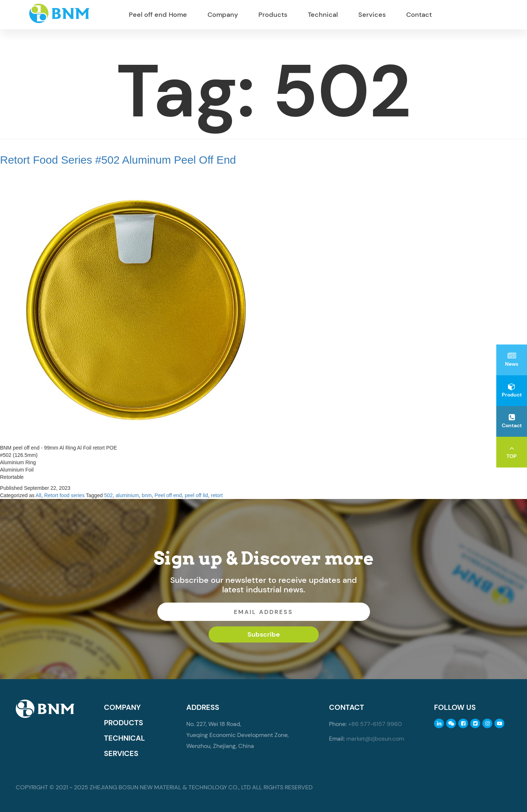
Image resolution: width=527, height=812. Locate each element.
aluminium (127, 495)
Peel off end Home (158, 15)
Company (223, 15)
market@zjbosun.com (375, 739)
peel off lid (197, 495)
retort (217, 495)
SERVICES (121, 753)
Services (372, 15)
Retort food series (65, 495)
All (38, 495)
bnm (147, 495)
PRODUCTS (124, 723)
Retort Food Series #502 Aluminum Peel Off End (118, 160)
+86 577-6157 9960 (375, 724)
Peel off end (168, 495)
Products (273, 15)
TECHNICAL (124, 738)
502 (109, 495)
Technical (323, 15)
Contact (419, 15)
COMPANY (122, 707)
